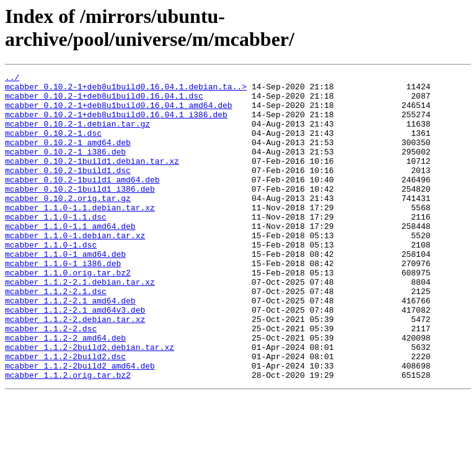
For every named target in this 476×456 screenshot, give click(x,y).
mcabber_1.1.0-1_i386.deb (63, 302)
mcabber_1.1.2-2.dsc (51, 380)
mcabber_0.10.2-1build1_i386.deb (80, 213)
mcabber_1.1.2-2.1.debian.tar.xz (80, 324)
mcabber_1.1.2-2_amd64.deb (65, 391)
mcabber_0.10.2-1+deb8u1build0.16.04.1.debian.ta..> (126, 90)
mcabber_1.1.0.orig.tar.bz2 (68, 313)
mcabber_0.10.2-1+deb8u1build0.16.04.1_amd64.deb (119, 112)
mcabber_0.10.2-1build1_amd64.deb (82, 202)
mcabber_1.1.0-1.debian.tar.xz (75, 269)
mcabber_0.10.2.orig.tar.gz (68, 224)
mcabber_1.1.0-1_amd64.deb (65, 291)
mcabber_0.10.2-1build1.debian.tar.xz (92, 179)
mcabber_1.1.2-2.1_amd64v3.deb (75, 358)
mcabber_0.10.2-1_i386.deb (65, 168)
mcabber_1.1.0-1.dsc (51, 280)
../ (12, 79)
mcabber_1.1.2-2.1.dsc (56, 336)
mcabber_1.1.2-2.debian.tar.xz (75, 369)
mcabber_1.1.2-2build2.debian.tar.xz (90, 403)
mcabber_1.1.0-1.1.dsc (56, 246)
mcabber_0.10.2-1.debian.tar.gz (77, 135)
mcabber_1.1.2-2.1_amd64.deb (70, 347)
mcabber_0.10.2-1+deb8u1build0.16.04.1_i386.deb (116, 123)
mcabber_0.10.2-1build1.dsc (68, 190)
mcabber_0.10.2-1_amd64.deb (68, 157)
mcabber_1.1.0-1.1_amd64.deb (70, 257)
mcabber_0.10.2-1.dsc (53, 146)
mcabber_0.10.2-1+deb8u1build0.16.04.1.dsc (104, 101)
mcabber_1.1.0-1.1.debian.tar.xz (80, 235)
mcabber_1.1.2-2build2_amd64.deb (80, 425)
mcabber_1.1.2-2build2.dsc (65, 414)
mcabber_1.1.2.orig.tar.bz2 (68, 436)
